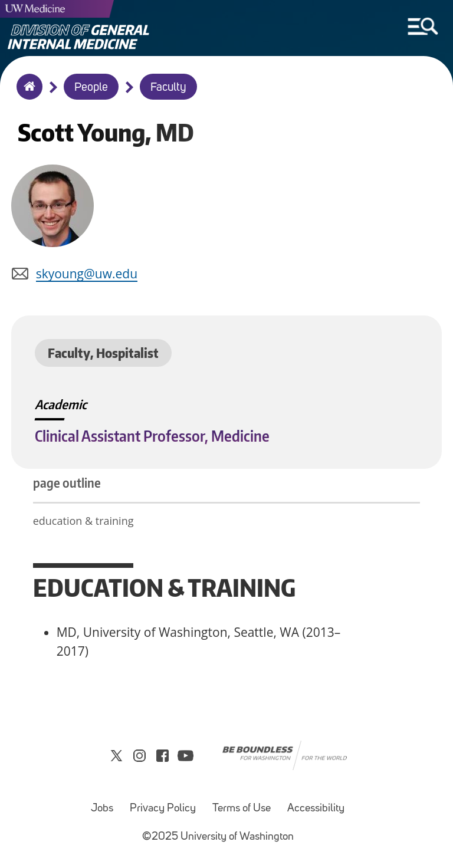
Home (27, 94)
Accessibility (316, 809)
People (91, 88)
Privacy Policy (163, 809)
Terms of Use (242, 809)
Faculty (168, 88)
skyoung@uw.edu (87, 274)
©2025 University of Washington (218, 837)
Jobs (102, 809)
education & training (83, 521)
